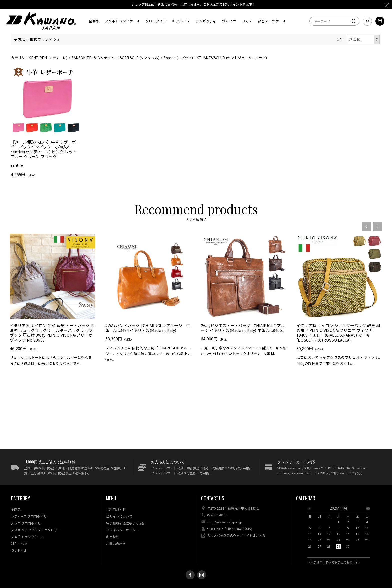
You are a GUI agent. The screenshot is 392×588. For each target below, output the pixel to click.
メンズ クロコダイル (26, 523)
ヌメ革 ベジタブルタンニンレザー (36, 530)
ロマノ (247, 21)
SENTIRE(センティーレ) (48, 58)
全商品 (94, 21)
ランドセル (19, 550)
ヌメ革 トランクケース (27, 537)
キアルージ (181, 21)
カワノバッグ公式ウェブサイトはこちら (236, 535)
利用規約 (113, 537)
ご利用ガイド (116, 509)
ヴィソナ (229, 21)
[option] (53, 319)
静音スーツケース (272, 21)
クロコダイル (156, 21)
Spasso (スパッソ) (178, 58)
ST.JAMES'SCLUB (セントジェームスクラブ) (232, 58)
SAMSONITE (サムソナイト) (94, 58)
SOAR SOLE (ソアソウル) (140, 58)
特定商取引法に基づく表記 (126, 523)
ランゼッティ (206, 21)
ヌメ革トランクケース (122, 21)
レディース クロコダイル (29, 516)
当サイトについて (119, 516)
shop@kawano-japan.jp (225, 522)
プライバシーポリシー (122, 530)
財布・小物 (19, 544)
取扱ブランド (41, 39)
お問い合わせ (116, 544)
